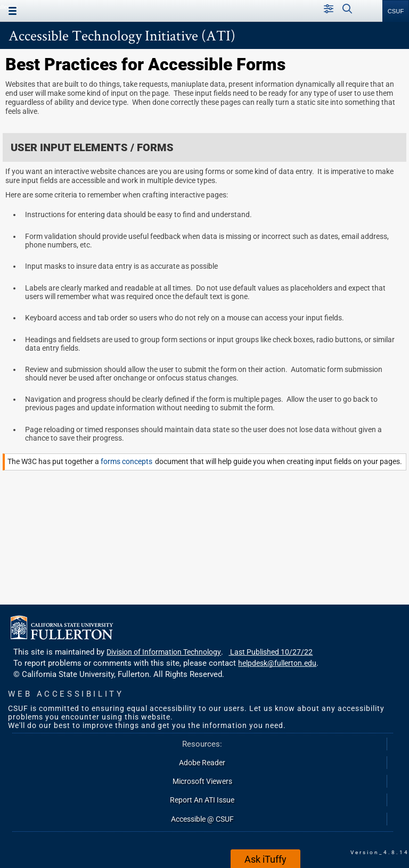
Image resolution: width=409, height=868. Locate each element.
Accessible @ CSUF (202, 819)
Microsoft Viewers (202, 781)
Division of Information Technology (164, 652)
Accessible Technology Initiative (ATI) (122, 35)
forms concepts (128, 462)
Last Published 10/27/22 (271, 652)
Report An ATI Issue (202, 800)
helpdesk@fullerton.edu (277, 663)
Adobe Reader (202, 763)
